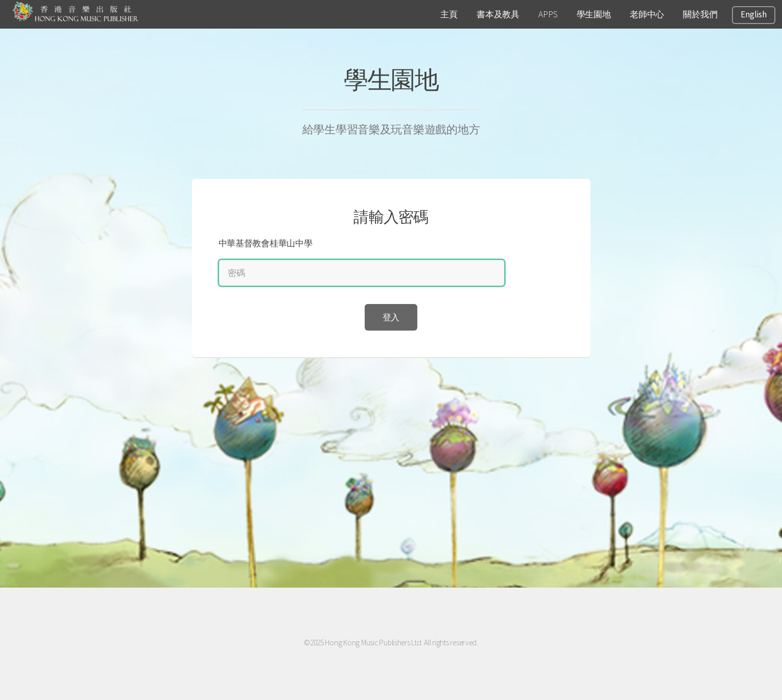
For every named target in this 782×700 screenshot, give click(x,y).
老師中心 (647, 14)
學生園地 (594, 14)
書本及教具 (498, 14)
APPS (548, 14)
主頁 (449, 14)
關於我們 (700, 14)
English (753, 14)
